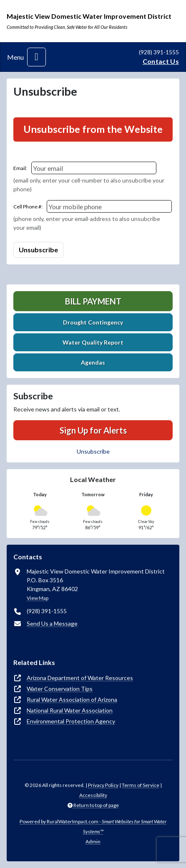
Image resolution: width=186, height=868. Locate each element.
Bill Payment (93, 301)
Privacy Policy (103, 785)
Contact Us (161, 61)
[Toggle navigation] (36, 57)
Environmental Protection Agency (71, 721)
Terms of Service (141, 785)
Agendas (93, 362)
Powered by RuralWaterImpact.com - (93, 826)
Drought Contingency (93, 322)
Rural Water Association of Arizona (72, 699)
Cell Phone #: (28, 207)
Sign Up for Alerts (93, 430)
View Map (38, 598)
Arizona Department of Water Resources (80, 678)
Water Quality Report (93, 342)
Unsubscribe (93, 451)
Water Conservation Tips (60, 689)
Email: (20, 168)
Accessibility (93, 795)
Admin (93, 841)
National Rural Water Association (70, 710)
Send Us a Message (52, 623)
